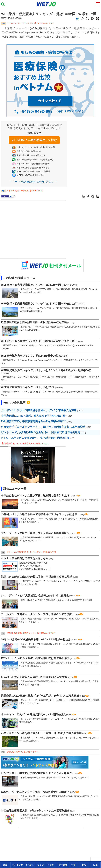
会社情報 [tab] (63, 865)
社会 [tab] (74, 865)
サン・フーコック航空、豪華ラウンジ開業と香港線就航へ (35, 533)
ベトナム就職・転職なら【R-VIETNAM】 (25, 191)
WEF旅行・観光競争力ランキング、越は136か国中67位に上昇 (38, 341)
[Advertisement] (33, 230)
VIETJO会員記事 (14, 403)
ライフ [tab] (40, 865)
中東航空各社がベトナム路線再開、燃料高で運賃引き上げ (35, 496)
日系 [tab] (95, 865)
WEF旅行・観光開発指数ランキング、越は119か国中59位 (35, 285)
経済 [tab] (84, 865)
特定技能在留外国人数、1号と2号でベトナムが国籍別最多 (35, 811)
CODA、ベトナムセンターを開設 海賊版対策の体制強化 (35, 792)
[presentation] (5, 865)
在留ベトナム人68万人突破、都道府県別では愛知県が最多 (35, 658)
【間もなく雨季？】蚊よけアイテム (22, 752)
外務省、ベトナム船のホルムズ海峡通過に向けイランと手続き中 (39, 514)
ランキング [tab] (17, 865)
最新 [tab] (5, 865)
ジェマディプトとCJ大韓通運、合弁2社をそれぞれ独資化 (35, 596)
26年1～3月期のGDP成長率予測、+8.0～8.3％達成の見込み (36, 640)
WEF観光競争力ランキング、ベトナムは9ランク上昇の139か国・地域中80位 (46, 370)
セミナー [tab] (51, 865)
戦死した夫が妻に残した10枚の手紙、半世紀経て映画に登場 (37, 577)
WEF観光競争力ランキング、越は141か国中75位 (30, 356)
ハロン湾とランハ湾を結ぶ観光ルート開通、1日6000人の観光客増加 (41, 733)
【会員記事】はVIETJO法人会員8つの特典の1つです (25, 443)
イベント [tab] (30, 865)
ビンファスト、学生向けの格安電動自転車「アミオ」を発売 (36, 773)
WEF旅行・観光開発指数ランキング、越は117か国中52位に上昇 (39, 304)
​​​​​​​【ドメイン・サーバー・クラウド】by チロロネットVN (30, 23)
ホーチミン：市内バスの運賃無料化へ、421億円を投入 (33, 714)
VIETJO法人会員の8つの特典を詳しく (34, 182)
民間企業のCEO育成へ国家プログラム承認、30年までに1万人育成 (40, 696)
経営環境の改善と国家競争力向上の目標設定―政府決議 (34, 322)
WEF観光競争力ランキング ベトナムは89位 (28, 387)
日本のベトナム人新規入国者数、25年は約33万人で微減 (34, 677)
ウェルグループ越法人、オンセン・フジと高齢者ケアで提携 (36, 614)
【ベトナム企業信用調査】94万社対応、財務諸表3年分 (31, 552)
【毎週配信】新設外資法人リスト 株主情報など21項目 (31, 633)
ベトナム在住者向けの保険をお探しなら (25, 558)
